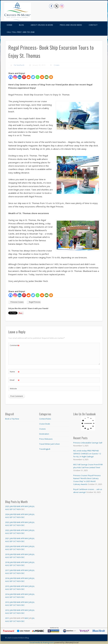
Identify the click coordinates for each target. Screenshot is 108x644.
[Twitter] (33, 77)
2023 (7, 522)
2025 (7, 506)
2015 (7, 586)
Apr (22, 506)
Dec (23, 517)
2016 (7, 578)
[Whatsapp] (38, 77)
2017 (7, 570)
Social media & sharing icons (42, 642)
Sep (11, 509)
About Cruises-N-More (42, 25)
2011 (7, 618)
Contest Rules (45, 419)
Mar (18, 506)
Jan (11, 506)
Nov (19, 509)
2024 (7, 514)
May (26, 506)
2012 (7, 610)
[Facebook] (11, 77)
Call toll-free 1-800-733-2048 (21, 32)
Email (15, 380)
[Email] (47, 77)
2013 (7, 602)
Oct (15, 509)
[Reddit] (29, 77)
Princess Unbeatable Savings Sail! (88, 443)
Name (15, 372)
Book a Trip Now (12, 419)
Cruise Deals (45, 424)
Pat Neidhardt (19, 65)
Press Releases (46, 439)
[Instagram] (15, 77)
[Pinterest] (24, 77)
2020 (7, 546)
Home (9, 25)
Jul (33, 506)
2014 (7, 594)
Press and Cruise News (71, 25)
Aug (7, 509)
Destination (44, 434)
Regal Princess (35, 302)
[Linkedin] (20, 77)
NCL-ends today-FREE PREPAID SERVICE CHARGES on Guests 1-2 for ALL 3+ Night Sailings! (87, 454)
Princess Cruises (17, 302)
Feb (15, 506)
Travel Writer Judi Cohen (49, 444)
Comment (15, 345)
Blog (21, 25)
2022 (7, 530)
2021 (7, 538)
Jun (30, 506)
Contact (93, 25)
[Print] (42, 77)
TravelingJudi (45, 449)
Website (13, 389)
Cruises (57, 65)
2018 (7, 562)
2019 (7, 554)
